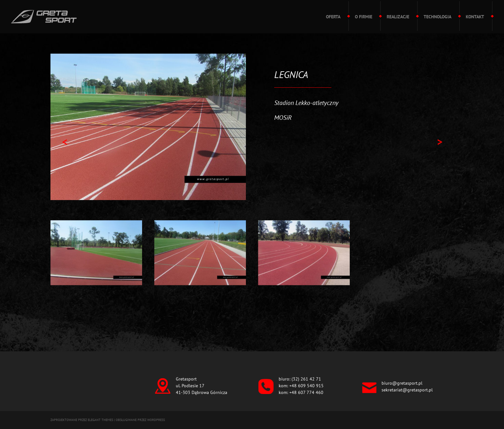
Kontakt (475, 17)
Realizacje (398, 17)
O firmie (364, 17)
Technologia (437, 17)
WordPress (156, 420)
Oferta (333, 17)
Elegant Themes (100, 420)
